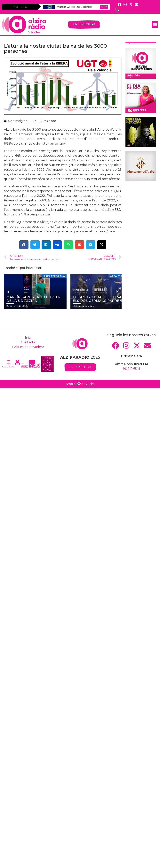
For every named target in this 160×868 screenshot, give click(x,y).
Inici (28, 338)
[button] (155, 24)
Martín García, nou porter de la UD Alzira (85, 7)
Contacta (28, 342)
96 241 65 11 (131, 369)
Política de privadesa (28, 347)
